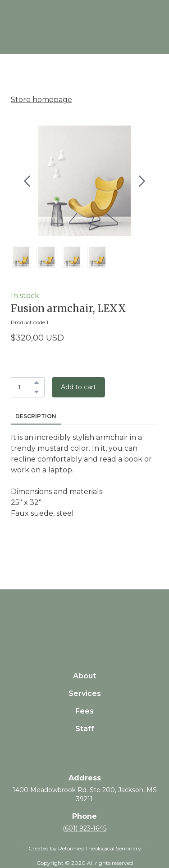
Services (85, 693)
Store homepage (41, 100)
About (84, 676)
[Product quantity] (25, 387)
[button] (37, 383)
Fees (84, 711)
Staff (85, 729)
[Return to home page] (84, 619)
